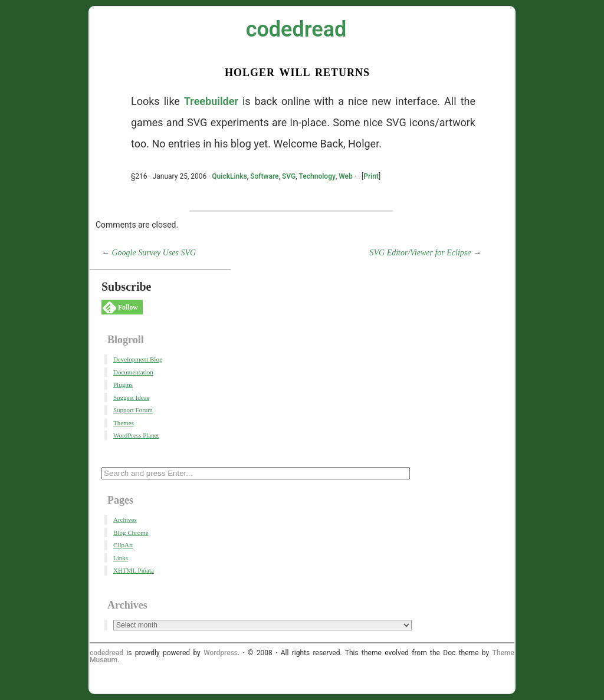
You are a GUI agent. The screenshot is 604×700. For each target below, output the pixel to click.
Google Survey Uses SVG (154, 253)
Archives (125, 520)
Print (371, 176)
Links (121, 558)
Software (264, 176)
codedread (296, 29)
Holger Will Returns (297, 71)
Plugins (123, 384)
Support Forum (133, 410)
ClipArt (123, 545)
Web (346, 176)
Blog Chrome (131, 533)
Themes (124, 423)
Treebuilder (211, 101)
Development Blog (138, 359)
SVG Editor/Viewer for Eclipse (421, 253)
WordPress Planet (136, 435)
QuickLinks (229, 176)
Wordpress (221, 653)
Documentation (133, 372)
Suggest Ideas (131, 397)
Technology (317, 176)
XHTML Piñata (134, 570)
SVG (289, 176)
